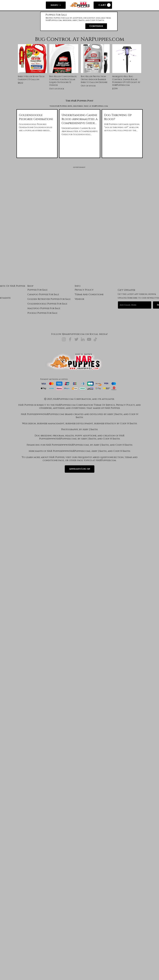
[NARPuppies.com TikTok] (95, 339)
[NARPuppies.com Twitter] (76, 339)
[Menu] (56, 5)
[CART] (103, 5)
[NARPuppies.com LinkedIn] (83, 339)
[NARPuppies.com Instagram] (64, 339)
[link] (109, 5)
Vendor (79, 299)
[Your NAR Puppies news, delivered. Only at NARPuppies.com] (79, 106)
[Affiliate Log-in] (80, 469)
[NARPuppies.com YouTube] (89, 339)
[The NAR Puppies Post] (80, 101)
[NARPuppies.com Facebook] (70, 339)
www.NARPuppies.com (50, 414)
